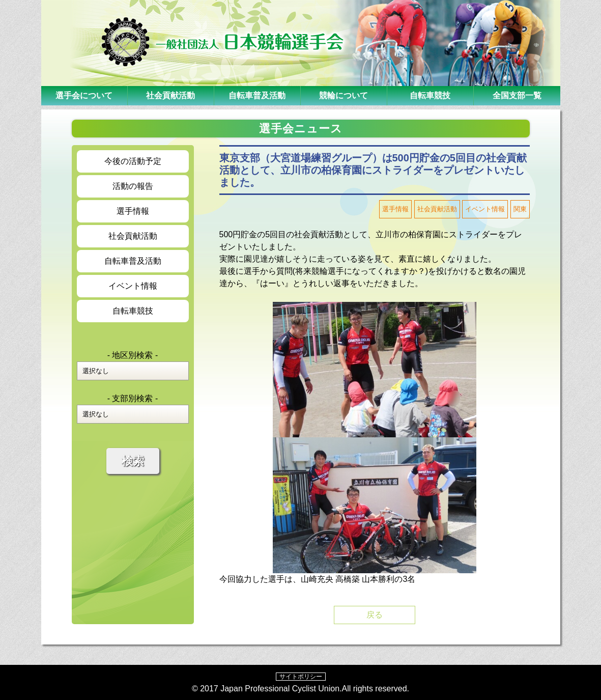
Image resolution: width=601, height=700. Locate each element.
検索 (133, 461)
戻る (375, 615)
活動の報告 (133, 186)
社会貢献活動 (170, 95)
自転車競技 (430, 95)
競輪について (344, 95)
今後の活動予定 (133, 161)
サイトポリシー (301, 677)
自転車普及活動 (257, 95)
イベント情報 (133, 286)
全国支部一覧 (517, 95)
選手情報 (133, 211)
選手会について (84, 95)
